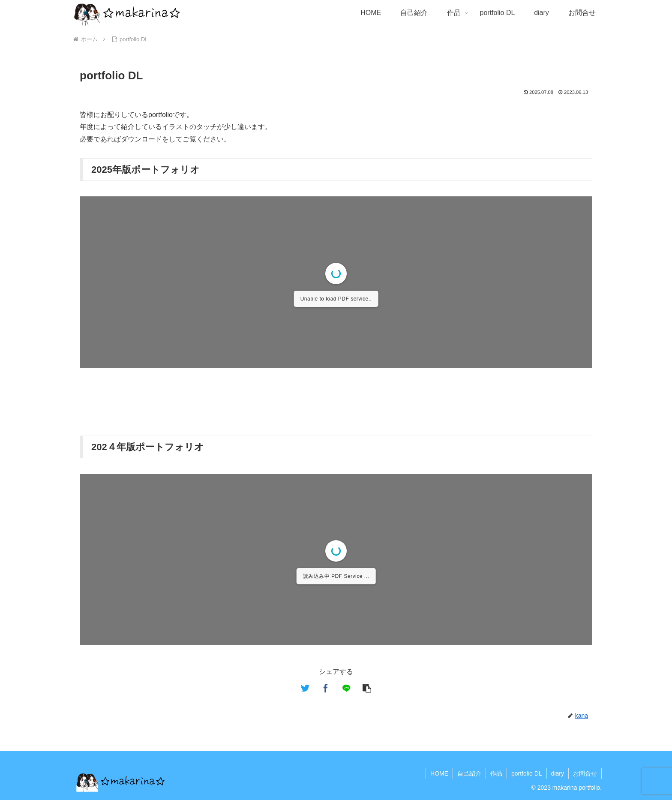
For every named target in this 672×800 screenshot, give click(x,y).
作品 (496, 773)
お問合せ (585, 773)
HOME (439, 773)
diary (558, 773)
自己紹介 (469, 773)
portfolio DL (527, 773)
